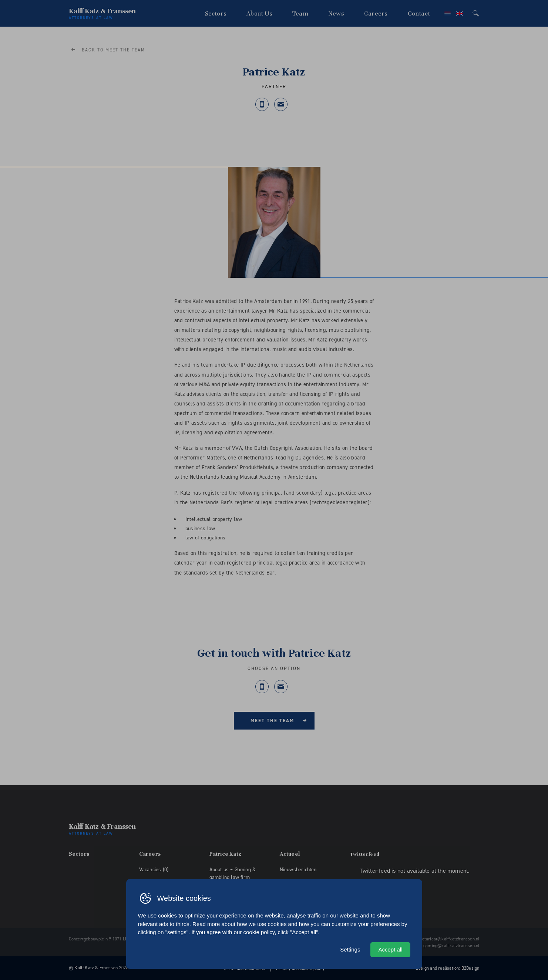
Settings (350, 949)
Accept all (390, 949)
